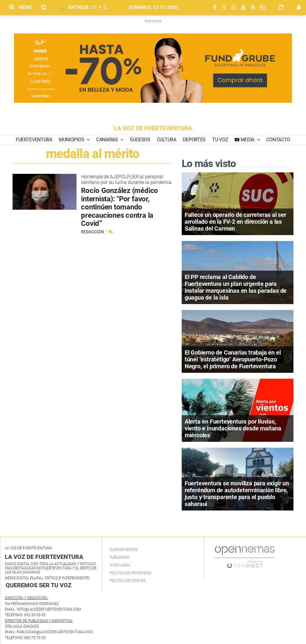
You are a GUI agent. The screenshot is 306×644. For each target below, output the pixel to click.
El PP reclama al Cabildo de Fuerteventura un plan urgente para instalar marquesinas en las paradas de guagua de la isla (236, 287)
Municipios (72, 140)
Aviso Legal (120, 565)
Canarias (108, 140)
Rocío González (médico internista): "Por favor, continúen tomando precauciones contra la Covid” (120, 207)
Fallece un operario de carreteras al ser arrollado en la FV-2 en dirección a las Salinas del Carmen (235, 222)
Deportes (194, 140)
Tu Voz (220, 140)
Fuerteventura (34, 140)
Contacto (278, 140)
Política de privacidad (130, 573)
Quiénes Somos (123, 550)
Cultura (167, 140)
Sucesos (140, 140)
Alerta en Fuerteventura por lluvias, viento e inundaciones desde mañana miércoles (233, 428)
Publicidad (120, 557)
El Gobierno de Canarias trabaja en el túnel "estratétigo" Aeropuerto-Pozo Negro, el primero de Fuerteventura (233, 359)
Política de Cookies (128, 581)
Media (247, 140)
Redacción (93, 232)
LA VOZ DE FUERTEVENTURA (153, 128)
